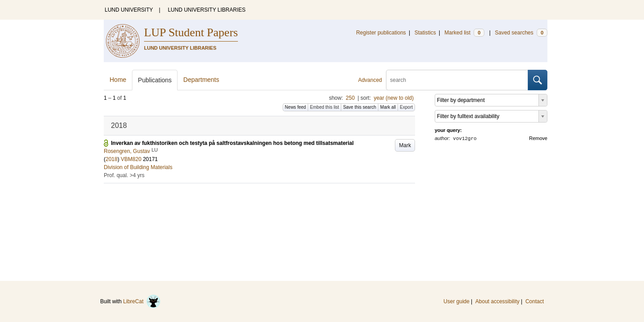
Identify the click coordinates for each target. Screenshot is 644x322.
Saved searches (521, 33)
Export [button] (406, 107)
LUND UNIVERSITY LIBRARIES (207, 10)
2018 (112, 159)
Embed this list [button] (324, 107)
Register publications (381, 33)
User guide (457, 301)
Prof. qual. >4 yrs (124, 175)
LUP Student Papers (191, 32)
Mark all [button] (388, 107)
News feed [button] (295, 107)
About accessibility (498, 301)
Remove (538, 138)
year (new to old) (394, 98)
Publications (155, 80)
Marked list (464, 33)
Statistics (425, 33)
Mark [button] (405, 145)
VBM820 (131, 159)
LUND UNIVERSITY (129, 10)
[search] (457, 80)
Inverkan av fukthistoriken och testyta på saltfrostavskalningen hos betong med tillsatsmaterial (232, 143)
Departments (201, 80)
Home (118, 80)
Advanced (370, 80)
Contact (535, 301)
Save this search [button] (360, 107)
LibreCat (142, 301)
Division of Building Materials (138, 167)
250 (350, 98)
